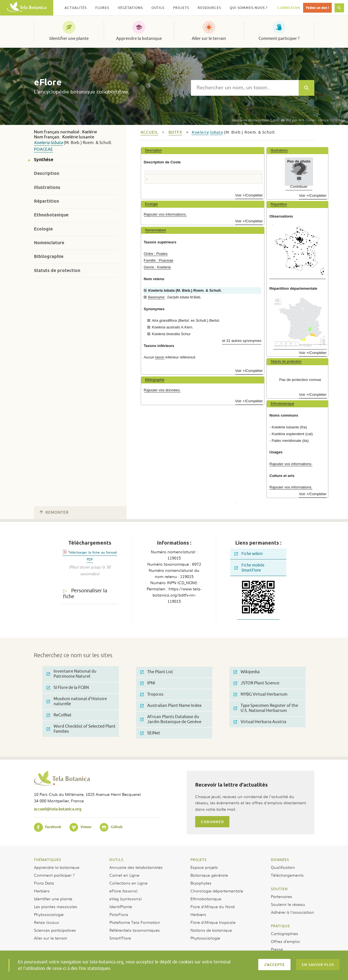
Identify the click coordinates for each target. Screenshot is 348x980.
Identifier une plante (69, 38)
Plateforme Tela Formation (135, 922)
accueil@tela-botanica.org (58, 809)
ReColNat (59, 715)
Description (47, 173)
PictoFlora (119, 914)
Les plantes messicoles (56, 906)
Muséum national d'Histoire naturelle (77, 701)
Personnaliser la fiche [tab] (85, 594)
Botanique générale (209, 875)
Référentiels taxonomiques (135, 930)
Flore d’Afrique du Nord (213, 906)
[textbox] (245, 88)
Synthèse (44, 160)
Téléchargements (287, 875)
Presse (277, 949)
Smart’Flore (120, 938)
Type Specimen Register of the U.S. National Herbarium (266, 708)
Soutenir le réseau (288, 904)
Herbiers (42, 891)
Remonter (54, 512)
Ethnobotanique (51, 215)
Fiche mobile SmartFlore (249, 568)
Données (280, 860)
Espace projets (204, 867)
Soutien (279, 889)
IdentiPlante (121, 906)
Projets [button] (181, 8)
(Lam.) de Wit (261, 120)
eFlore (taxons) (123, 891)
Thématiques (48, 860)
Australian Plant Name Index (171, 706)
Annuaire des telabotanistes (136, 867)
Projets (199, 860)
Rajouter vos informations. (165, 214)
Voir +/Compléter (249, 195)
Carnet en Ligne (124, 875)
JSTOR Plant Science (256, 683)
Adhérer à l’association (292, 912)
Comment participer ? (279, 38)
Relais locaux (46, 922)
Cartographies (284, 933)
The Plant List (157, 672)
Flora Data (44, 883)
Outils (116, 860)
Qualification (283, 867)
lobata (57, 143)
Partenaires (282, 896)
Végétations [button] (130, 8)
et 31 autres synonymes (242, 341)
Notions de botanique (211, 930)
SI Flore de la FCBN (68, 688)
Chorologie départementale (217, 891)
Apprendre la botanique (139, 38)
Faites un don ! (317, 8)
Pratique (280, 926)
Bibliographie (49, 256)
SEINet (150, 733)
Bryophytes (201, 883)
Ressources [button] (209, 8)
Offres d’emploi (285, 941)
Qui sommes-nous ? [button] (249, 8)
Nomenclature (49, 243)
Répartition (46, 201)
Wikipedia (247, 672)
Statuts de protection (57, 270)
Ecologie (43, 229)
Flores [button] (102, 8)
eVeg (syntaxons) (125, 899)
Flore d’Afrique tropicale (213, 922)
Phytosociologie (49, 914)
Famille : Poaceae (159, 260)
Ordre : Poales (156, 254)
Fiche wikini (249, 554)
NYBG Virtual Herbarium (261, 694)
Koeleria (42, 143)
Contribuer (299, 187)
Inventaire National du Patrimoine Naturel (72, 674)
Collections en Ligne (128, 883)
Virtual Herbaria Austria (260, 722)
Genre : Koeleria (157, 267)
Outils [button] (158, 8)
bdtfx (175, 132)
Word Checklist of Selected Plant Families (81, 729)
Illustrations (47, 187)
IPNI (148, 683)
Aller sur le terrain (209, 38)
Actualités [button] (76, 8)
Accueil (149, 132)
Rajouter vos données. (162, 390)
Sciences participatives (55, 930)
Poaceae (43, 149)
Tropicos (152, 694)
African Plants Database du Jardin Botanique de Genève (171, 719)
